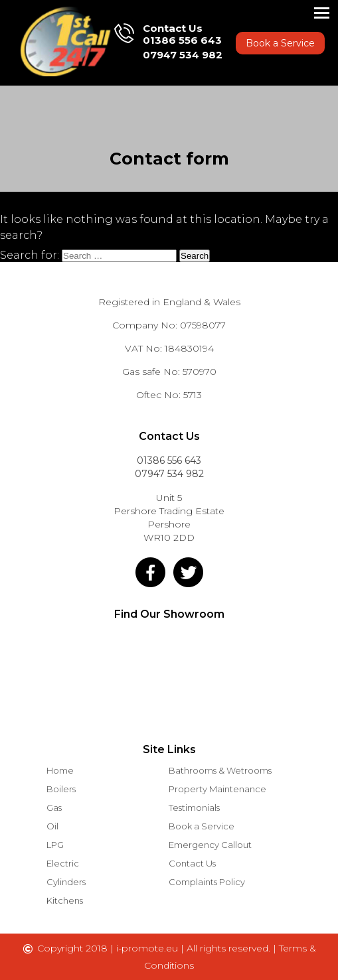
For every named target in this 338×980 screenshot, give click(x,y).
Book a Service (280, 43)
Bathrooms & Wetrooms (220, 770)
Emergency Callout (210, 845)
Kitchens (65, 900)
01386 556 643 (182, 40)
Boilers (61, 789)
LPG (55, 845)
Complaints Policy (207, 882)
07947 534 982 (183, 55)
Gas (54, 807)
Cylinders (66, 882)
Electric (63, 863)
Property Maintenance (217, 789)
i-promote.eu (148, 948)
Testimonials (194, 807)
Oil (52, 826)
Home (60, 770)
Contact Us (192, 863)
